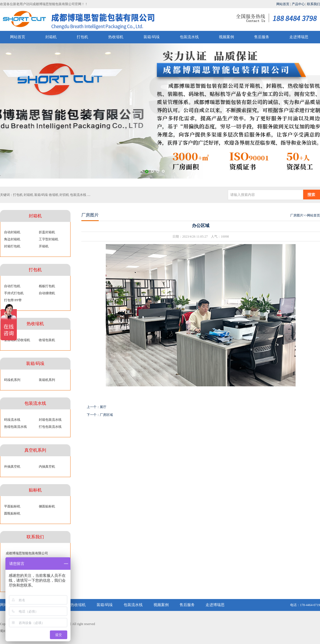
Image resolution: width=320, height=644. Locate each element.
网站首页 (283, 4)
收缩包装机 (47, 340)
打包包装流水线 (50, 427)
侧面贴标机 (47, 506)
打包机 (82, 37)
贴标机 (35, 490)
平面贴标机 (12, 506)
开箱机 (44, 246)
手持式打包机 (14, 293)
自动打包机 (12, 286)
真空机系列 (35, 450)
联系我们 (313, 4)
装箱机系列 (47, 380)
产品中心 (298, 4)
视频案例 (226, 37)
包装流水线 (189, 37)
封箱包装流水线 (50, 420)
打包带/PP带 (13, 300)
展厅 (103, 407)
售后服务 (262, 37)
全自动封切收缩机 (17, 340)
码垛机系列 (12, 380)
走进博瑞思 (299, 37)
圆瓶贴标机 (12, 513)
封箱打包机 (12, 246)
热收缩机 (116, 37)
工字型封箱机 (49, 239)
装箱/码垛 (152, 37)
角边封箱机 (12, 239)
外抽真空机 (12, 467)
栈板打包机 (47, 286)
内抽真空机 (47, 467)
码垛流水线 (12, 420)
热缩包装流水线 (15, 427)
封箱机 (51, 37)
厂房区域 (106, 415)
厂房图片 (297, 215)
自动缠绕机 (47, 293)
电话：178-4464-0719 (305, 605)
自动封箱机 (12, 232)
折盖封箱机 (47, 232)
